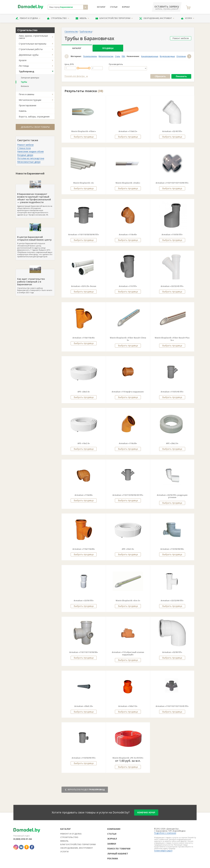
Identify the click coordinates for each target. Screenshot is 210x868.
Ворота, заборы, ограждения (34, 117)
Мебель (82, 18)
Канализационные (150, 56)
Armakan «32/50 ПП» (84, 601)
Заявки (112, 844)
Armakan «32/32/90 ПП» (172, 601)
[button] (67, 56)
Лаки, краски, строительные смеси (33, 37)
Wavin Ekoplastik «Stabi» (128, 183)
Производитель (116, 64)
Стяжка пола (24, 148)
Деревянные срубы (29, 55)
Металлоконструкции (30, 100)
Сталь (118, 56)
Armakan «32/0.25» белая (84, 286)
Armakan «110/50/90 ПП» (84, 758)
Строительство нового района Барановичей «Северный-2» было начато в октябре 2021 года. (35, 281)
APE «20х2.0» (172, 443)
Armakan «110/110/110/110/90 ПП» (172, 183)
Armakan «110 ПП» (128, 286)
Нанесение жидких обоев (30, 151)
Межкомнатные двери (29, 162)
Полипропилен (90, 56)
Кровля (23, 60)
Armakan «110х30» (128, 443)
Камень (23, 111)
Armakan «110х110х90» (84, 549)
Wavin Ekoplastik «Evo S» (128, 601)
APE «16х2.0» (84, 443)
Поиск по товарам (119, 849)
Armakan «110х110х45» (84, 338)
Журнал (126, 7)
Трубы (24, 82)
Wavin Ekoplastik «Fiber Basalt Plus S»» (172, 339)
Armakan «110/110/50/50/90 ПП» (84, 235)
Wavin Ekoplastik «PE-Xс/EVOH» (128, 758)
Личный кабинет (118, 854)
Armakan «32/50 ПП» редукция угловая (172, 496)
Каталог (101, 7)
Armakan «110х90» (84, 495)
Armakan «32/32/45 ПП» (172, 286)
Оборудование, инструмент (157, 18)
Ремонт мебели (25, 145)
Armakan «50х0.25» (84, 706)
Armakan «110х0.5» (128, 131)
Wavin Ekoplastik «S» (84, 183)
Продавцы (108, 48)
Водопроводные (167, 56)
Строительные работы (31, 49)
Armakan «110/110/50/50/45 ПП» (128, 495)
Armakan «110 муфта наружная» (128, 392)
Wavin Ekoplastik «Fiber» (84, 131)
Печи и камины (26, 94)
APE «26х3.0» (84, 392)
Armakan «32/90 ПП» (172, 652)
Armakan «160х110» (128, 706)
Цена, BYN (69, 64)
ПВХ (123, 56)
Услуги (188, 18)
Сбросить (160, 76)
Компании (114, 829)
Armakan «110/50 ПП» (172, 235)
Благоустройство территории (114, 18)
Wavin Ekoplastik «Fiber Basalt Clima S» (128, 339)
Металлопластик (106, 56)
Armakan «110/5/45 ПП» (172, 392)
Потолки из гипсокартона (31, 158)
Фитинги (25, 86)
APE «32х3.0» (128, 549)
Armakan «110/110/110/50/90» (84, 652)
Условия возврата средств (163, 851)
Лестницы (24, 66)
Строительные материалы (33, 44)
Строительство (58, 18)
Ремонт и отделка (28, 18)
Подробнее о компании (165, 833)
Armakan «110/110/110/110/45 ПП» (172, 706)
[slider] (78, 68)
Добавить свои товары (35, 127)
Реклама (113, 858)
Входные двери (25, 155)
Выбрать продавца (84, 137)
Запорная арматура (30, 78)
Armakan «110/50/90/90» (172, 549)
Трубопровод (26, 71)
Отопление (182, 56)
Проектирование (28, 105)
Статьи (114, 7)
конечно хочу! (146, 812)
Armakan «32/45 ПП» (172, 131)
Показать (181, 76)
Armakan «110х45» (128, 235)
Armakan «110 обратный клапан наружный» (128, 653)
